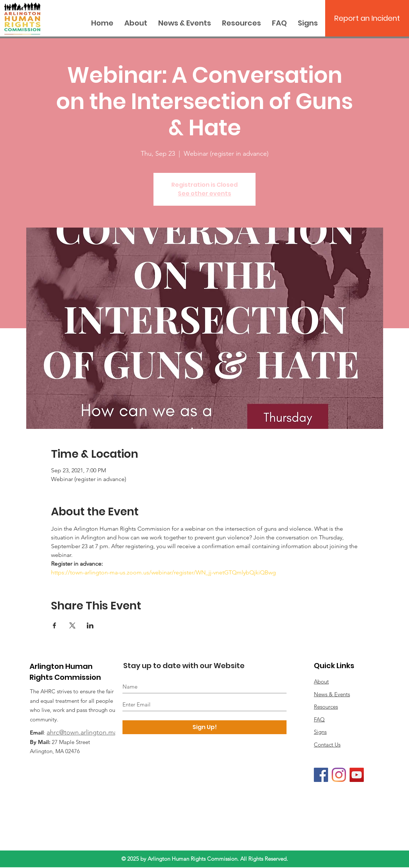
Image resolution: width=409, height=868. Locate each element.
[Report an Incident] (367, 18)
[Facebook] (321, 775)
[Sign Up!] (204, 727)
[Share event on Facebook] (54, 625)
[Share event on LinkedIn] (90, 625)
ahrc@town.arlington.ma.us (86, 732)
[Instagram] (339, 775)
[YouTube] (357, 775)
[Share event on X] (72, 625)
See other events (204, 193)
